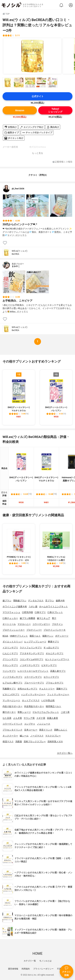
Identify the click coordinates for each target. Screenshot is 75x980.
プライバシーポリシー (43, 969)
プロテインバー (34, 630)
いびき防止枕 (48, 700)
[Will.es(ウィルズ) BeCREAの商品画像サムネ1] (8, 83)
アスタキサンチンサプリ (32, 653)
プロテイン (57, 624)
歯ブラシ (7, 601)
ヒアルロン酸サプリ (12, 683)
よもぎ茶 (18, 718)
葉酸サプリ (62, 689)
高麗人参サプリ (58, 671)
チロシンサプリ (10, 665)
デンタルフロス (36, 601)
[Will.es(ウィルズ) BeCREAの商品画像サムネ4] (41, 83)
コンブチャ (30, 724)
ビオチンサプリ (49, 665)
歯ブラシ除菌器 (27, 618)
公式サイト (38, 96)
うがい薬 (33, 606)
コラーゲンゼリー (41, 624)
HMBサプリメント (19, 636)
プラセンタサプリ (55, 683)
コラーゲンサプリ (33, 677)
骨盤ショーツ (24, 712)
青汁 (54, 618)
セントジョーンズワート (57, 659)
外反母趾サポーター (34, 706)
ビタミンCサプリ (11, 694)
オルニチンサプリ (55, 653)
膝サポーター (9, 712)
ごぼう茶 (65, 712)
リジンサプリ (9, 671)
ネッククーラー (10, 736)
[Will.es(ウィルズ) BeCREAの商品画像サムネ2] (19, 83)
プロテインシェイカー (14, 630)
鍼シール (24, 736)
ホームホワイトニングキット (53, 606)
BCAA (5, 636)
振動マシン (48, 636)
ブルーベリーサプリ (34, 683)
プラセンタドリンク (12, 730)
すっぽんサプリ (51, 648)
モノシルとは (45, 961)
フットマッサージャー (58, 694)
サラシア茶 (29, 718)
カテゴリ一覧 (30, 961)
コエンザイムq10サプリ (32, 659)
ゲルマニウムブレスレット (46, 712)
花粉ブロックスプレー (35, 741)
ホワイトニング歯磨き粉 (15, 606)
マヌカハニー (24, 624)
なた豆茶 (7, 718)
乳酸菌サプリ (9, 689)
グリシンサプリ (10, 659)
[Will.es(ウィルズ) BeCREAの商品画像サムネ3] (30, 83)
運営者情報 (13, 969)
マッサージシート (11, 700)
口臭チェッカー (10, 618)
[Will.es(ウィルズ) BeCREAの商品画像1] (32, 56)
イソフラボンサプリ (12, 677)
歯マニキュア (44, 618)
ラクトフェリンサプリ (31, 648)
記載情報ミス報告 (62, 162)
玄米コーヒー (31, 730)
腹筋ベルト (35, 636)
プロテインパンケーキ (55, 630)
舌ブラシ (50, 601)
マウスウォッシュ (11, 612)
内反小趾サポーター (12, 706)
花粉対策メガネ (55, 741)
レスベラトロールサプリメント (33, 671)
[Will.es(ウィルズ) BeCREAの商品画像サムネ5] (53, 83)
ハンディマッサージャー (33, 694)
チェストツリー (47, 689)
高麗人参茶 (52, 718)
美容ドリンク (46, 730)
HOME (37, 954)
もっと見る (37, 153)
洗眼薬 (19, 741)
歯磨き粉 (60, 601)
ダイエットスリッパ (12, 642)
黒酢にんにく (61, 730)
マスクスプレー (53, 736)
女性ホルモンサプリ (27, 689)
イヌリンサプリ (10, 648)
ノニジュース (44, 724)
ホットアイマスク (31, 700)
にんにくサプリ (10, 653)
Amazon (20, 110)
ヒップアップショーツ (35, 642)
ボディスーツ (62, 636)
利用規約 (26, 969)
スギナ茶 (41, 718)
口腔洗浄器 (27, 612)
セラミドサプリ (51, 677)
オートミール (9, 624)
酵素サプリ (53, 642)
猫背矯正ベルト (53, 706)
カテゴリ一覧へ (65, 753)
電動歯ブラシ (20, 601)
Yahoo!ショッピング (55, 110)
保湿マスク (8, 741)
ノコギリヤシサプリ (30, 665)
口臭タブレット (55, 612)
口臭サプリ (40, 612)
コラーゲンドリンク (12, 724)
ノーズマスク (37, 736)
